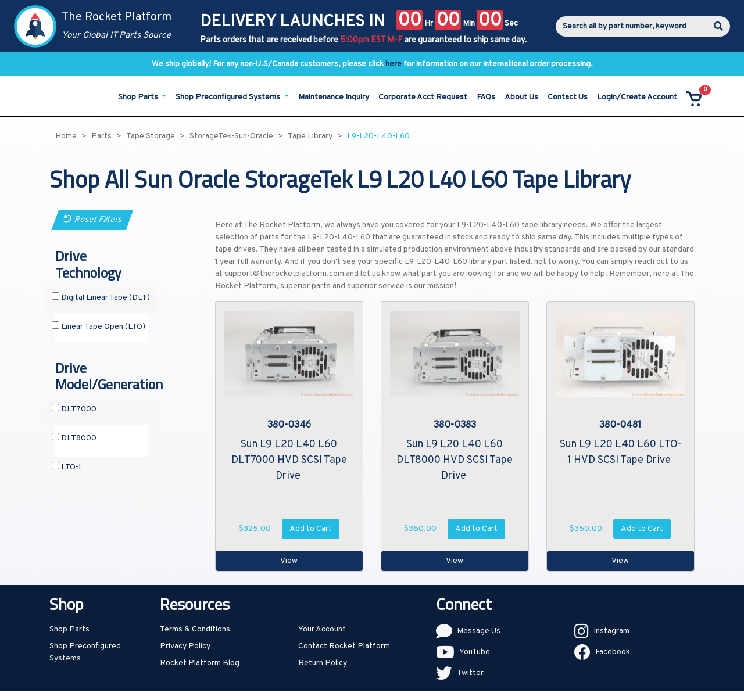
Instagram (611, 631)
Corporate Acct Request (423, 97)
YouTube (475, 652)
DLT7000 (74, 409)
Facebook (613, 652)
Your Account (322, 629)
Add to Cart (311, 529)
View (289, 561)
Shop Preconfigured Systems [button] (229, 97)
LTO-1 (67, 467)
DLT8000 (74, 438)
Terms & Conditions (195, 629)
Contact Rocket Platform (344, 646)
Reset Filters (93, 220)
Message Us (479, 631)
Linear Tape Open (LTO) (99, 326)
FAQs (486, 97)
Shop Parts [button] (139, 97)
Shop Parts (69, 629)
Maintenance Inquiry (334, 97)
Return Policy (323, 663)
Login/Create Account (637, 97)
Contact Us (568, 97)
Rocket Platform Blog (200, 663)
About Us (521, 97)
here (394, 64)
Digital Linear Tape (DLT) (101, 297)
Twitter (470, 673)
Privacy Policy (185, 646)
